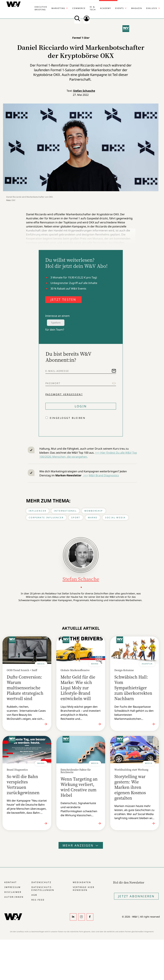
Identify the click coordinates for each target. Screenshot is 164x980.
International (65, 511)
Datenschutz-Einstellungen (43, 889)
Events (120, 8)
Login (81, 406)
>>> (85, 475)
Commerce (79, 8)
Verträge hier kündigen (84, 889)
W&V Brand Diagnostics (104, 475)
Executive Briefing (41, 8)
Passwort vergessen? (64, 394)
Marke (93, 518)
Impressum (13, 887)
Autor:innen (14, 897)
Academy (106, 8)
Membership (94, 511)
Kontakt (11, 882)
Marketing (58, 8)
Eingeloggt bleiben (68, 418)
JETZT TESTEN (63, 299)
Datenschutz (41, 882)
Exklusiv (152, 8)
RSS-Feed (38, 900)
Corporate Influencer (46, 518)
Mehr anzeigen (81, 845)
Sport (76, 518)
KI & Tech (93, 8)
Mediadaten (82, 882)
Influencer (38, 511)
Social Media (115, 518)
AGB (34, 895)
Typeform (56, 323)
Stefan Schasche (84, 91)
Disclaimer (13, 892)
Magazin (137, 8)
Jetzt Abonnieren (136, 896)
